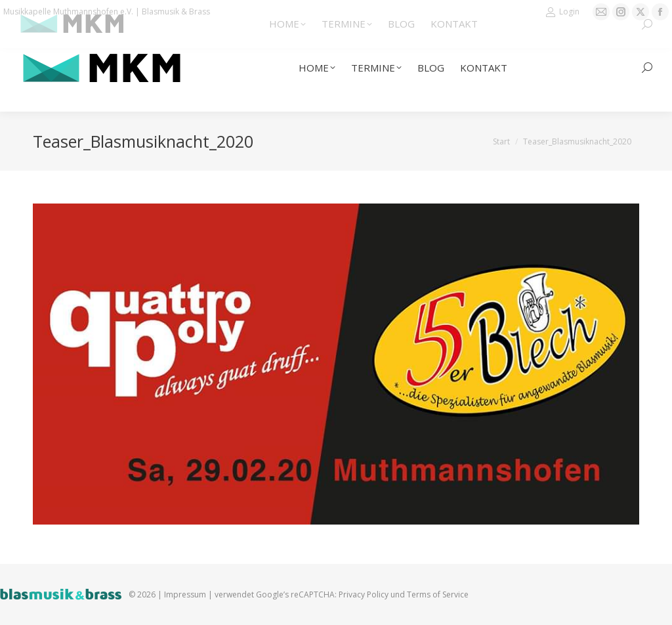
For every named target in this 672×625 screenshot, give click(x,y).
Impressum (185, 594)
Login (562, 12)
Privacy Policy (364, 594)
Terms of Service (438, 594)
